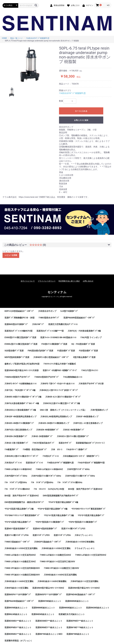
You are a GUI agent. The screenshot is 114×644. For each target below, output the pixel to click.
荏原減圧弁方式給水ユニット (72, 614)
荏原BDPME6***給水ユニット (18, 627)
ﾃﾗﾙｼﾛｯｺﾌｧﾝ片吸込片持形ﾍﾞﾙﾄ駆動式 (60, 364)
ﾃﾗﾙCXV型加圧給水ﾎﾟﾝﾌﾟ (44, 443)
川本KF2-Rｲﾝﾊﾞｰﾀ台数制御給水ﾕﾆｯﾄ (21, 384)
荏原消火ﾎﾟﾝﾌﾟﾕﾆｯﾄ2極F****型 (50, 331)
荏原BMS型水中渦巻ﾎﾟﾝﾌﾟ (16, 324)
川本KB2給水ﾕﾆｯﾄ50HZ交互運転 (56, 548)
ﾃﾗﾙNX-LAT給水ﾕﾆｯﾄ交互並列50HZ (91, 555)
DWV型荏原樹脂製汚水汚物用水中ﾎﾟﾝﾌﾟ (61, 496)
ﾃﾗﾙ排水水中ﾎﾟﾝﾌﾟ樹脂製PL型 (72, 93)
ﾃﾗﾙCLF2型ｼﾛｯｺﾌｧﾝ (90, 370)
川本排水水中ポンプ (47, 311)
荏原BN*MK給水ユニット (78, 634)
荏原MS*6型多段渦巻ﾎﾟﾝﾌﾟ (45, 529)
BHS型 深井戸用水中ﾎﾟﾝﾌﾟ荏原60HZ (22, 496)
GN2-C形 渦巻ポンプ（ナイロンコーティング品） (63, 410)
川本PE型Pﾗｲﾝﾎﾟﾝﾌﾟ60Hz (78, 469)
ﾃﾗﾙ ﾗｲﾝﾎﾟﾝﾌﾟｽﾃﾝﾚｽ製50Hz (70, 482)
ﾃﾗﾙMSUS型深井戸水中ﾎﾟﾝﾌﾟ (17, 377)
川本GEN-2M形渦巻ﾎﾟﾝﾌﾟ (16, 436)
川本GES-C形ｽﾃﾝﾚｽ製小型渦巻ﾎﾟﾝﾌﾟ (73, 436)
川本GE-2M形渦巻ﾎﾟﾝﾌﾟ (42, 436)
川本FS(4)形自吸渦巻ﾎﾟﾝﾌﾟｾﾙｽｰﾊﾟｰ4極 (22, 403)
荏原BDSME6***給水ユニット (18, 621)
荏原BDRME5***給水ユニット (49, 627)
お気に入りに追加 (81, 120)
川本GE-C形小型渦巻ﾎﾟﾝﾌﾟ (16, 443)
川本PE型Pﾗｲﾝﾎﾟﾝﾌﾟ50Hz (16, 476)
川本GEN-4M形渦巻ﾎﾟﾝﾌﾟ (48, 430)
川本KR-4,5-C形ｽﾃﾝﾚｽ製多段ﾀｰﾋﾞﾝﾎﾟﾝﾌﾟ (63, 397)
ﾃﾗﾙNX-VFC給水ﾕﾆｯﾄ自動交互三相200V (61, 568)
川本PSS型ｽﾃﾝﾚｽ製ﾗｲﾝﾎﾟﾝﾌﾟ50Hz (80, 476)
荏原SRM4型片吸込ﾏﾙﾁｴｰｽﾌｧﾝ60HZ (84, 588)
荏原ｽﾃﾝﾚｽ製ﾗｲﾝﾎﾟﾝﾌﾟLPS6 (17, 535)
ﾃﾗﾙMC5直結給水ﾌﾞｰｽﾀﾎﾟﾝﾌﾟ (17, 542)
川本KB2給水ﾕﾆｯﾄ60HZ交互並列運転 (60, 575)
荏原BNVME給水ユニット (16, 608)
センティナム (57, 292)
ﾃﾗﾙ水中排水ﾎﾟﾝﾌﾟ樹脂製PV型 (91, 463)
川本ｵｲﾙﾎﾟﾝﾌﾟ (38, 324)
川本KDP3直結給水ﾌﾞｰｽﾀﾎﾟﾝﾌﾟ (48, 542)
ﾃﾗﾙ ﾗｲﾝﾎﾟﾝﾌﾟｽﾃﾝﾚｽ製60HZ (17, 489)
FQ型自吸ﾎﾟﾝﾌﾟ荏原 (66, 351)
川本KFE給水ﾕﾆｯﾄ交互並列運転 (84, 581)
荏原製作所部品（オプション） (19, 641)
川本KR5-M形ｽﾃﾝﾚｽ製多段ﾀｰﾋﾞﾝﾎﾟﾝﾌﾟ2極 (23, 397)
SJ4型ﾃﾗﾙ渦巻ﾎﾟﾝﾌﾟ (69, 311)
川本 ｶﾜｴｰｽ (57, 450)
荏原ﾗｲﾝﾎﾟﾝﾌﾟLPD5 (41, 535)
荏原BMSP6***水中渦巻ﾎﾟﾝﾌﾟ (18, 595)
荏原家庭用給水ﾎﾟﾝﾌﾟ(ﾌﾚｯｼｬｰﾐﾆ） (91, 443)
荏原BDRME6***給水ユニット (18, 634)
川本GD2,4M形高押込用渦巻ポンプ (56, 417)
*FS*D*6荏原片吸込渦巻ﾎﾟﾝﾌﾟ (18, 522)
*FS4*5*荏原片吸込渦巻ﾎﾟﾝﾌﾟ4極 (63, 502)
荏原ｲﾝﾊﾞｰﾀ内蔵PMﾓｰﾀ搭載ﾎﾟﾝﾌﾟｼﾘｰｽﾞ (60, 370)
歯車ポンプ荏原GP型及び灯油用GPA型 (22, 364)
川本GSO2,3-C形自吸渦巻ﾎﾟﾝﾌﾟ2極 (20, 410)
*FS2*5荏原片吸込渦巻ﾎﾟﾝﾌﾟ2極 (19, 509)
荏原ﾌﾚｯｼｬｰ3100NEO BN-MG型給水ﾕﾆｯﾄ (58, 337)
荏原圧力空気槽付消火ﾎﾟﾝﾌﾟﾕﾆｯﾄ (63, 324)
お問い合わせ (88, 281)
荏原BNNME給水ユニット (43, 608)
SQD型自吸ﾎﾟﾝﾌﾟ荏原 (14, 351)
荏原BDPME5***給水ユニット (80, 621)
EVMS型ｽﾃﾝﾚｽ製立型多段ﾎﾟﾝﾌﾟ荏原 (20, 337)
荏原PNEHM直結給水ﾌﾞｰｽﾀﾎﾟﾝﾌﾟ (81, 595)
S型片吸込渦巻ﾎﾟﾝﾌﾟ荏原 (84, 357)
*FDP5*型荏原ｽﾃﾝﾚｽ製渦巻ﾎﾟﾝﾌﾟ (50, 522)
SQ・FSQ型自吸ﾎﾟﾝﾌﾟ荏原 (83, 344)
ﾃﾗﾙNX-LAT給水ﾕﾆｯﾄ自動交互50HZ (20, 562)
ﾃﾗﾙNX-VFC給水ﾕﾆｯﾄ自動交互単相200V (22, 575)
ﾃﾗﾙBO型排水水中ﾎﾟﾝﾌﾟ (49, 318)
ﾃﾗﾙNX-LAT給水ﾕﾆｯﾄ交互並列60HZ (20, 555)
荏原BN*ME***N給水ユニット (80, 627)
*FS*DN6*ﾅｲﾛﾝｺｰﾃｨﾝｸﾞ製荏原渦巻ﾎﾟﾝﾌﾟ (22, 515)
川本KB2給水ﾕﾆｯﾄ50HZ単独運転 (80, 542)
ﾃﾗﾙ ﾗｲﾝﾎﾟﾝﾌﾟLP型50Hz (16, 482)
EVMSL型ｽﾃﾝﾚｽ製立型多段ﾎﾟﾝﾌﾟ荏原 (21, 344)
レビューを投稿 (11, 255)
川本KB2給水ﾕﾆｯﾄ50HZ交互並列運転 (21, 548)
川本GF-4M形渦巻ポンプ (87, 417)
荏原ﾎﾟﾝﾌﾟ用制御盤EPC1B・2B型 (20, 318)
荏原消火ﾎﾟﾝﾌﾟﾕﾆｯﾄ (34, 463)
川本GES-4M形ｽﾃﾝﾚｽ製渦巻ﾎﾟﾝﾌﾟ (19, 423)
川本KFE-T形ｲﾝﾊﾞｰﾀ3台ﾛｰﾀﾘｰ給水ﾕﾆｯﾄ (58, 384)
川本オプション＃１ (84, 535)
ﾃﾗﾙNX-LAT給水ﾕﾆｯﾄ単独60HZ (49, 469)
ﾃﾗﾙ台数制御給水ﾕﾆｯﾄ (73, 377)
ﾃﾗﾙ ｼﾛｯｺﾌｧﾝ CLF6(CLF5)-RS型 (49, 489)
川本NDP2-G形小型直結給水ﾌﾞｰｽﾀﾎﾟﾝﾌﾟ (51, 357)
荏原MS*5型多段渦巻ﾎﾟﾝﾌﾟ (17, 529)
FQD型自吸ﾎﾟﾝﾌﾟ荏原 (88, 351)
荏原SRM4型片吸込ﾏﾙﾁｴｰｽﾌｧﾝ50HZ (48, 588)
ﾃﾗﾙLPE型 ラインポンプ (91, 337)
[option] (30, 65)
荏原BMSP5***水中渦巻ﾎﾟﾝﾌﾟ (49, 595)
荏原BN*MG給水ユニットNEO (49, 634)
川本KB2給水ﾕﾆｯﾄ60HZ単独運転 (52, 581)
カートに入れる (81, 111)
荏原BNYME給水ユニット (50, 601)
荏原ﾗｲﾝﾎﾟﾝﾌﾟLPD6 (62, 535)
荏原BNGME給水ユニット (98, 608)
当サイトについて (28, 281)
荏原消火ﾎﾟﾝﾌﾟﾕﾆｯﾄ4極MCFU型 (19, 331)
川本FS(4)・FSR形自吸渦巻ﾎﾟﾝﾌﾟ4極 (84, 331)
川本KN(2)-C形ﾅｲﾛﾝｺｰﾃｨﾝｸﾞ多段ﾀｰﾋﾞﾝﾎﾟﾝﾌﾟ (59, 390)
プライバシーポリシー (47, 281)
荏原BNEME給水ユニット (43, 614)
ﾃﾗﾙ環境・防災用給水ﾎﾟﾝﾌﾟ (35, 450)
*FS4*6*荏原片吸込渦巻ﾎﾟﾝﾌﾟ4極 (52, 509)
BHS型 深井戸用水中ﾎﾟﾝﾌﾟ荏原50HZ (85, 489)
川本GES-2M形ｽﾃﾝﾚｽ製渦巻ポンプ (54, 423)
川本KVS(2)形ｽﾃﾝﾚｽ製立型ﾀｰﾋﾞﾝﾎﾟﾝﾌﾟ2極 (61, 403)
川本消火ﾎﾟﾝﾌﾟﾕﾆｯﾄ (13, 463)
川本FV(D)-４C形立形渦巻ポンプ (88, 423)
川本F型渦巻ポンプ (99, 410)
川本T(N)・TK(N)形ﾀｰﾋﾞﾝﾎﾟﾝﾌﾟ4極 (20, 390)
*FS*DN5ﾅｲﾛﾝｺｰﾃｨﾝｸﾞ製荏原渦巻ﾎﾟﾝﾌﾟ (89, 509)
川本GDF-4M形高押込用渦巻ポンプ (20, 417)
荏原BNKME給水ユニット (71, 608)
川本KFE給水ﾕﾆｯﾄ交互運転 (16, 588)
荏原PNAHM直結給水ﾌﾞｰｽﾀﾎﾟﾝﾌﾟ (19, 601)
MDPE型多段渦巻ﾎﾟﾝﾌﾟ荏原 (17, 357)
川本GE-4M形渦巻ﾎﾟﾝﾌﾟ (74, 430)
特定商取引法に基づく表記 (69, 281)
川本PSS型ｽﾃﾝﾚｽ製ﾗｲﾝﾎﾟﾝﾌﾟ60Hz (46, 476)
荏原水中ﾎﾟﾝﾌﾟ (65, 443)
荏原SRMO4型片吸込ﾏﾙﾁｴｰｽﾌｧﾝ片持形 (22, 370)
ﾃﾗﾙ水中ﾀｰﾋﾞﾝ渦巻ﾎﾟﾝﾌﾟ (77, 450)
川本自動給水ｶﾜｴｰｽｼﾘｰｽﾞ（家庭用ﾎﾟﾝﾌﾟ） (82, 456)
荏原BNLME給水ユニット (16, 614)
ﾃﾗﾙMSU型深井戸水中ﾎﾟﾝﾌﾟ (47, 377)
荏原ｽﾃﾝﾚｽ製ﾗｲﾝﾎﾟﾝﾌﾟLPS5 (73, 529)
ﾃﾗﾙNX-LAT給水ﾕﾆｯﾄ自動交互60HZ (55, 555)
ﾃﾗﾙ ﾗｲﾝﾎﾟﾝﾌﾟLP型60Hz (42, 482)
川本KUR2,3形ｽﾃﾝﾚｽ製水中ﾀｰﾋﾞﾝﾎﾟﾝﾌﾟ (22, 456)
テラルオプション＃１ (85, 548)
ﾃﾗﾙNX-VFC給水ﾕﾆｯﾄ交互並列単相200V (22, 568)
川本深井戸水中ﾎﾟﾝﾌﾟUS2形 (91, 384)
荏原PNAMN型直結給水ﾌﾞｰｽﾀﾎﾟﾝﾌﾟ (79, 318)
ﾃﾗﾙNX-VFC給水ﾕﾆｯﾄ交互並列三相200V (57, 562)
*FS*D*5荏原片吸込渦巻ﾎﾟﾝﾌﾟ (91, 515)
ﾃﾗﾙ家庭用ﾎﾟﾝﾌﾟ (12, 450)
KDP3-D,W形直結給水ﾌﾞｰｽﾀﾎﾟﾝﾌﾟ (19, 311)
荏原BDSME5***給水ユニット (49, 621)
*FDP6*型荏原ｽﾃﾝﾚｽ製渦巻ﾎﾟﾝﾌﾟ (83, 522)
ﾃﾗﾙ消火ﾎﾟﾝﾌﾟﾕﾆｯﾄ (51, 456)
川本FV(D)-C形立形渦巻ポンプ (18, 430)
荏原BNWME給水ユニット (77, 601)
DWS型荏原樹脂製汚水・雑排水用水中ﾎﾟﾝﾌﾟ (24, 502)
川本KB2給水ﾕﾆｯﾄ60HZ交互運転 (19, 581)
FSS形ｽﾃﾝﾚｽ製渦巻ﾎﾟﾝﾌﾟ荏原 (54, 344)
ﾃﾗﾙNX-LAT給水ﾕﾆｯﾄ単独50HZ (18, 469)
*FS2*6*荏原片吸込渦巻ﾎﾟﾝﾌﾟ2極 (59, 515)
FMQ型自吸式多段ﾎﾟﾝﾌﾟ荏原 (40, 351)
